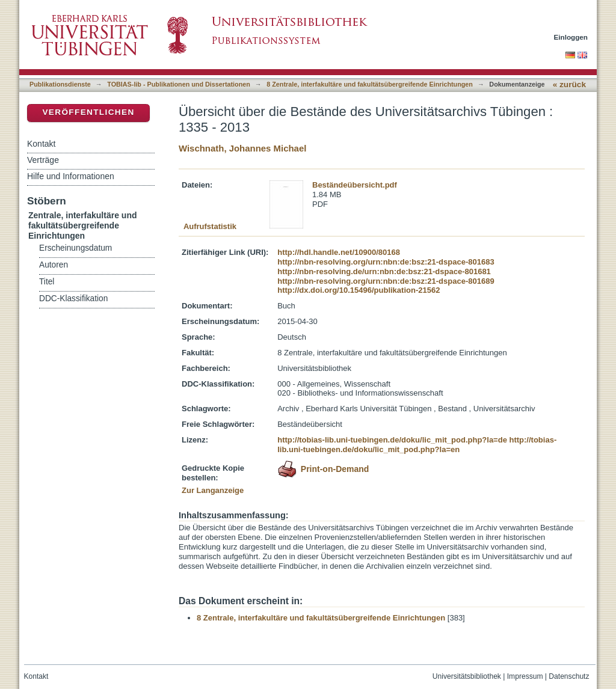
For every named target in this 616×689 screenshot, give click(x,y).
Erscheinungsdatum (75, 248)
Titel (47, 282)
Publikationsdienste (60, 84)
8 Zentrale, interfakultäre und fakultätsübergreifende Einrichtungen (370, 84)
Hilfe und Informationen (71, 176)
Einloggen (571, 37)
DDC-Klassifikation (73, 299)
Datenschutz (569, 676)
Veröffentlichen (88, 112)
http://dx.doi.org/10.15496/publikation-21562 (359, 290)
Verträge (43, 160)
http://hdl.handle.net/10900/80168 (339, 252)
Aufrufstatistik (210, 226)
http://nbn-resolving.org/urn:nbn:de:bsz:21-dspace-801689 (386, 281)
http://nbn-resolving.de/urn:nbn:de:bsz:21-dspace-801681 (384, 271)
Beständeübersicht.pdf (355, 185)
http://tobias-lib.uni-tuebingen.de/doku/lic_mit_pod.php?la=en (417, 445)
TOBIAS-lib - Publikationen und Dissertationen (179, 84)
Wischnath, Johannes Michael (242, 148)
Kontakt (41, 144)
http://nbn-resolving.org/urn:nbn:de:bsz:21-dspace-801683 (386, 262)
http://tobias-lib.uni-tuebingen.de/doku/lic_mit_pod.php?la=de (392, 440)
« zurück (569, 84)
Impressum (525, 676)
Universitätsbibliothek (467, 676)
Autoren (54, 265)
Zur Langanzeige (213, 490)
